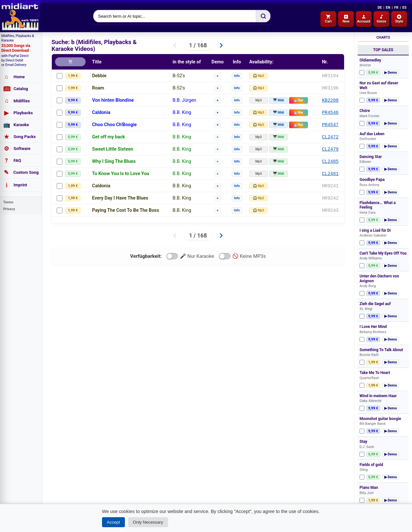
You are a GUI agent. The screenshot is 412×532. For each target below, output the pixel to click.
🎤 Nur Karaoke (190, 256)
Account (364, 19)
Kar (299, 100)
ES (404, 8)
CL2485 (330, 161)
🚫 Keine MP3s (242, 256)
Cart (328, 19)
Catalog (16, 89)
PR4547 (330, 125)
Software (17, 149)
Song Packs (19, 137)
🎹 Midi (278, 100)
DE (380, 8)
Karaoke (16, 125)
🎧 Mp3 (259, 76)
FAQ (12, 161)
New (346, 19)
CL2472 (330, 137)
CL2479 (330, 149)
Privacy (9, 209)
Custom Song (21, 173)
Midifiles (17, 101)
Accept (113, 522)
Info (237, 76)
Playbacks (18, 113)
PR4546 (330, 112)
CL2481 (330, 174)
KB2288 (330, 100)
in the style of (187, 62)
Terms (8, 202)
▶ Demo (391, 73)
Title (97, 62)
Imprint (15, 185)
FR (396, 8)
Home (14, 77)
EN (388, 8)
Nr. (325, 62)
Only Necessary (148, 522)
